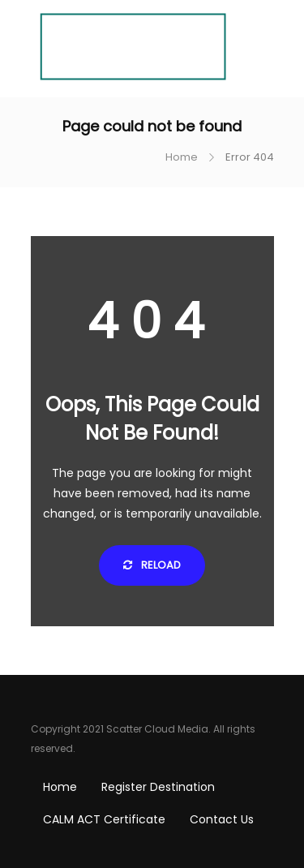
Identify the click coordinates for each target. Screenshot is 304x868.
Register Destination (158, 787)
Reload (152, 565)
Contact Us (222, 819)
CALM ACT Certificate (104, 819)
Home (182, 157)
